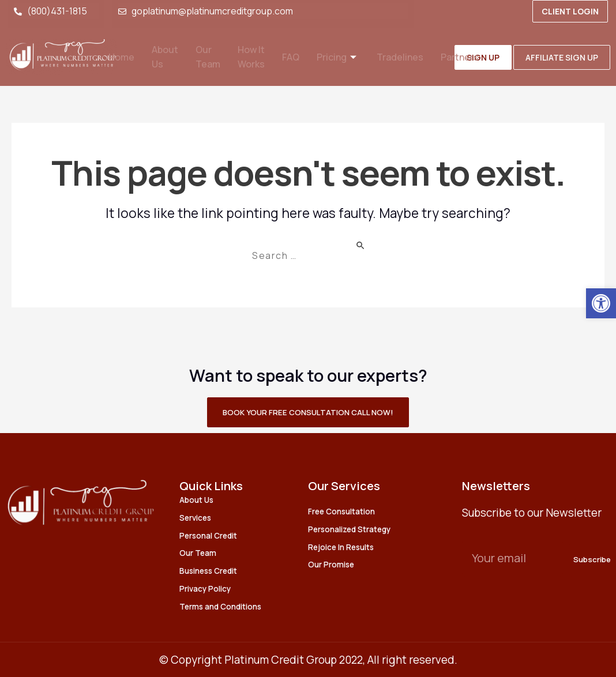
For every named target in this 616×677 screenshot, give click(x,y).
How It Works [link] (250, 57)
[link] (601, 303)
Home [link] (116, 57)
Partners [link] (465, 57)
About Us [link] (161, 57)
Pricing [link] (340, 57)
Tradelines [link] (404, 57)
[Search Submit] (373, 245)
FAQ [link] (291, 57)
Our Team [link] (205, 57)
